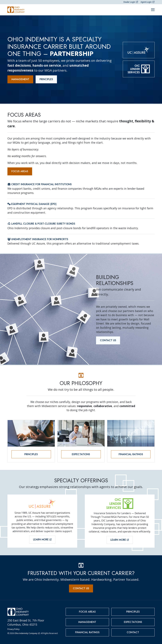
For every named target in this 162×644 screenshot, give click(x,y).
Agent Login (148, 2)
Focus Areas (20, 171)
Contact (133, 632)
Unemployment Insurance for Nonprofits (38, 239)
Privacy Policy (13, 629)
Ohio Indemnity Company (27, 633)
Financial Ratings (131, 454)
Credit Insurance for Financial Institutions (40, 184)
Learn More (42, 539)
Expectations (81, 454)
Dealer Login (131, 2)
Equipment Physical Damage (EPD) (32, 204)
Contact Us (108, 340)
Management (20, 79)
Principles (46, 79)
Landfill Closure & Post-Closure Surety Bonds (41, 224)
